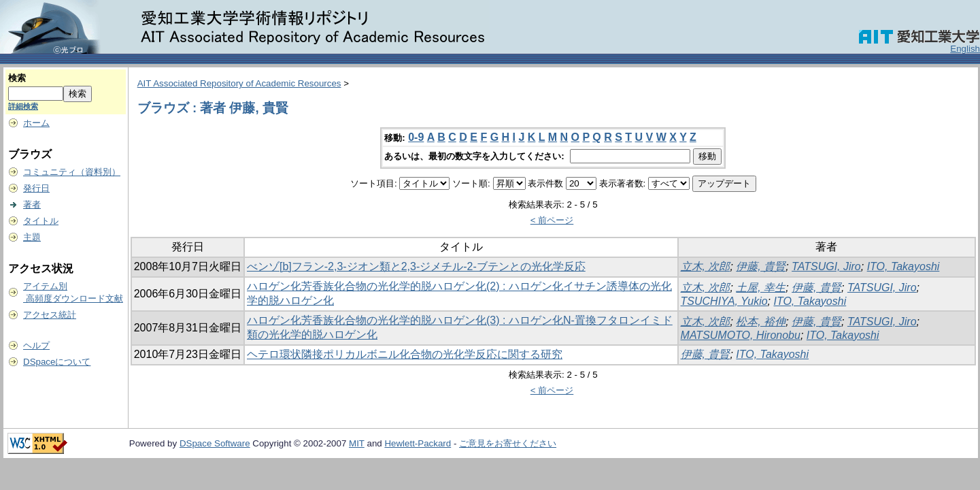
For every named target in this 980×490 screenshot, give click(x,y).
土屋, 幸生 (761, 288)
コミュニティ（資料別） (72, 172)
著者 (32, 205)
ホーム (36, 123)
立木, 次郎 (706, 266)
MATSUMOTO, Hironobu (741, 335)
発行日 (36, 188)
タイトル (41, 221)
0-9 (416, 137)
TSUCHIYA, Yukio (724, 301)
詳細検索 (23, 106)
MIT (357, 443)
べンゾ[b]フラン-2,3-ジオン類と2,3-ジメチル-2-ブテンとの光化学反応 (416, 266)
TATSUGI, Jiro (826, 266)
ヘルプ (36, 345)
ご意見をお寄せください (508, 443)
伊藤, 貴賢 (761, 266)
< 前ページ (552, 220)
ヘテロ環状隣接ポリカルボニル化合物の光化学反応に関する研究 (405, 354)
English (965, 49)
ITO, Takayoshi (903, 266)
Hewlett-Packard (418, 443)
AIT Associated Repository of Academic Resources (239, 83)
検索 (17, 78)
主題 (32, 237)
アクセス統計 (50, 315)
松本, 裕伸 (761, 322)
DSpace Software (215, 443)
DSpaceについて (57, 362)
